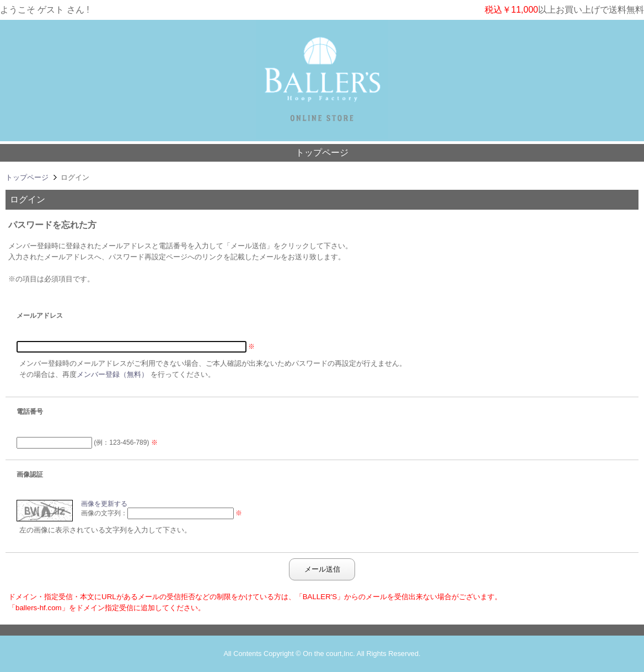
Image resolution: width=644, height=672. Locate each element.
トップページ (322, 153)
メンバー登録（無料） (112, 374)
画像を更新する (104, 504)
